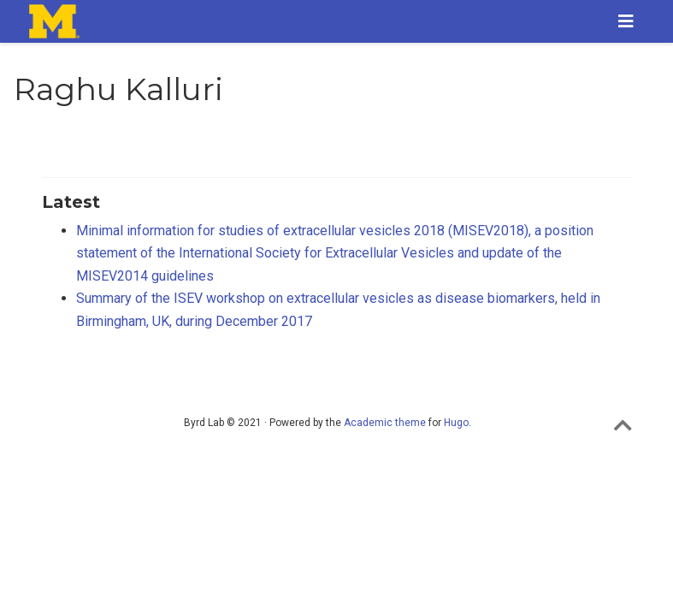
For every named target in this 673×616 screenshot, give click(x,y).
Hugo (456, 423)
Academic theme (385, 423)
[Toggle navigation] (626, 21)
